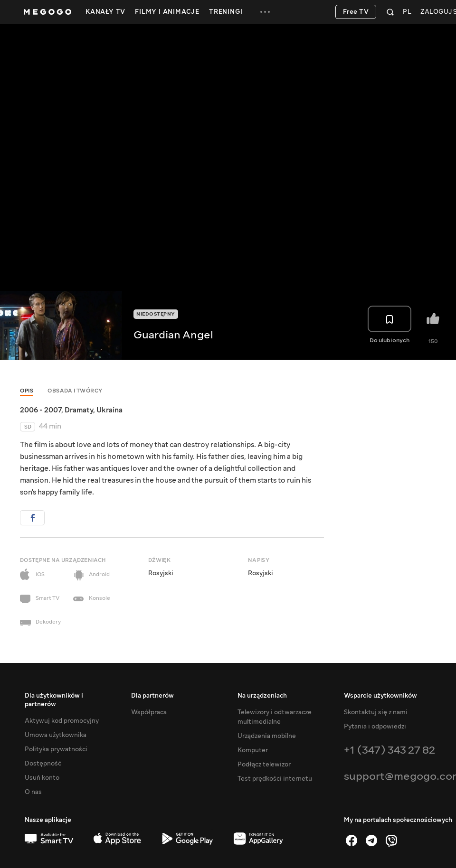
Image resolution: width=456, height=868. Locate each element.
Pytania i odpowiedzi (375, 727)
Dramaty (79, 410)
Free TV (356, 12)
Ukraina (109, 410)
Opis (27, 391)
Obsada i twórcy (75, 391)
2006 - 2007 (41, 410)
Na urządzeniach (262, 696)
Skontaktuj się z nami (376, 712)
